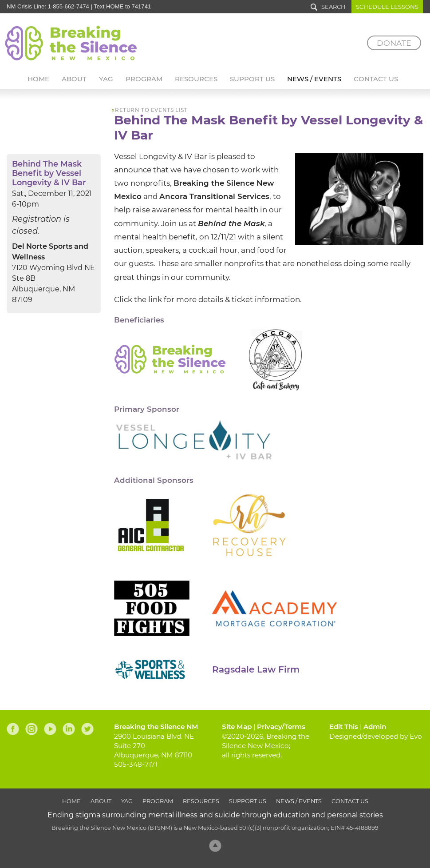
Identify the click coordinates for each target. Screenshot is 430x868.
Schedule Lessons (387, 7)
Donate (394, 43)
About (74, 79)
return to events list (151, 110)
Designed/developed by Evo (376, 736)
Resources (196, 79)
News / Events (314, 79)
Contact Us (376, 79)
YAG (106, 79)
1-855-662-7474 (69, 6)
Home (38, 79)
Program (144, 79)
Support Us (252, 79)
